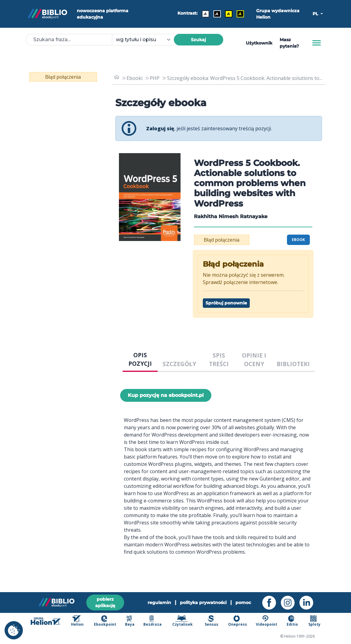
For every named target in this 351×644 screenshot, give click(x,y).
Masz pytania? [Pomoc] (289, 43)
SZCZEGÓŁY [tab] (179, 364)
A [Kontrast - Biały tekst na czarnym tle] (217, 14)
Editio (292, 621)
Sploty (314, 621)
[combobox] (147, 40)
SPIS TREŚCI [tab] (219, 360)
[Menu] (317, 43)
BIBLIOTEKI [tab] (293, 364)
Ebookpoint (105, 621)
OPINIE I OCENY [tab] (254, 360)
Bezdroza (152, 621)
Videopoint (267, 621)
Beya (130, 621)
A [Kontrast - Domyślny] (205, 14)
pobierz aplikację (105, 602)
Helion (77, 621)
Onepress (238, 621)
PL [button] (316, 14)
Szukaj (198, 40)
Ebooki (134, 78)
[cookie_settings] (14, 630)
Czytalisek (183, 621)
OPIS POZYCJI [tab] (140, 359)
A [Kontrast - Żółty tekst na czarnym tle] (240, 14)
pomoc (243, 603)
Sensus (211, 621)
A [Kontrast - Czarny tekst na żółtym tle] (228, 14)
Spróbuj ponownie (226, 303)
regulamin (159, 603)
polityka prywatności (203, 603)
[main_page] (117, 78)
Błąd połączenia (63, 77)
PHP (155, 78)
